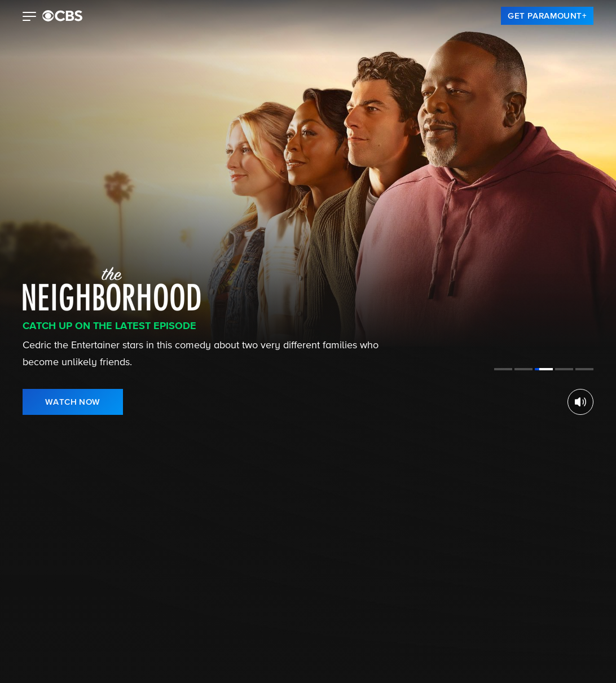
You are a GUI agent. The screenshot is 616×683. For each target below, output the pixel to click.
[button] (30, 17)
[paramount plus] (62, 16)
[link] (547, 16)
